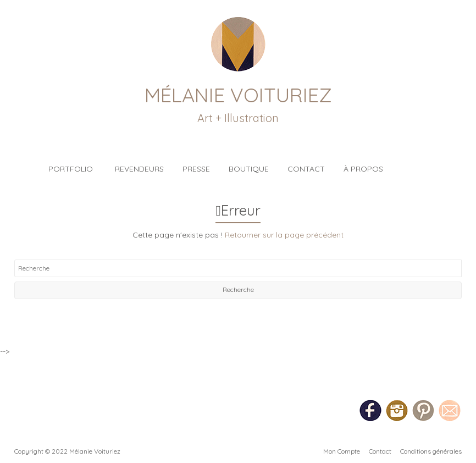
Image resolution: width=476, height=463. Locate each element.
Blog (414, 163)
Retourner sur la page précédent (284, 235)
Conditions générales (431, 451)
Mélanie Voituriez (238, 95)
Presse (196, 169)
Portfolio (71, 169)
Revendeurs (139, 169)
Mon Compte (342, 451)
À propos (363, 169)
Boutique (249, 169)
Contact (306, 169)
